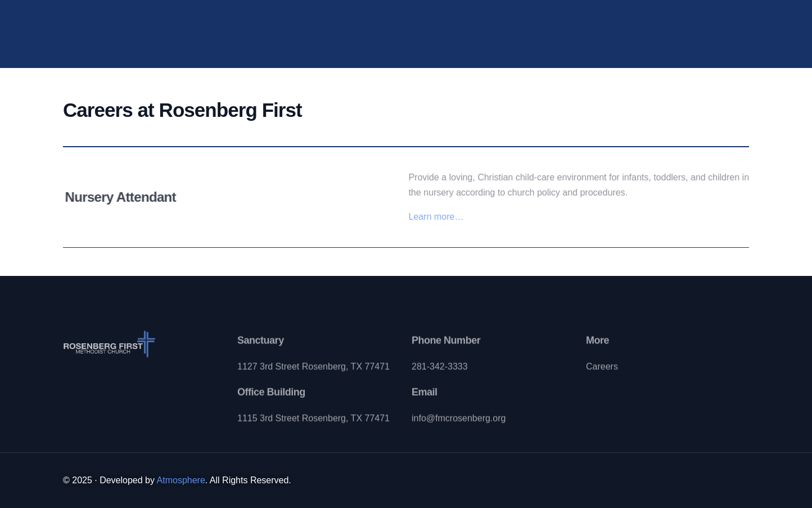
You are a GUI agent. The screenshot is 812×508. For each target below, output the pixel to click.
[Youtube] (674, 32)
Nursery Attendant (123, 197)
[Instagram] (696, 32)
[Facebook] (653, 32)
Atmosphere (181, 480)
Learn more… (440, 217)
